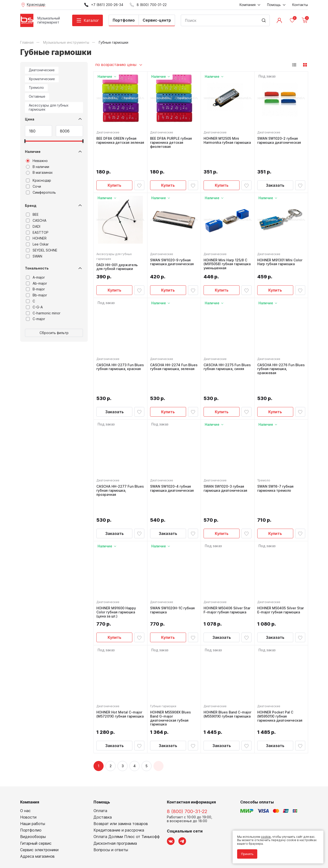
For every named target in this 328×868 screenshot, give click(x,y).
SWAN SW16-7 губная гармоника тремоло (277, 452)
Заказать (275, 167)
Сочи (33, 186)
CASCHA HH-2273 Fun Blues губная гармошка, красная (118, 350)
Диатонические (42, 70)
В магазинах (39, 173)
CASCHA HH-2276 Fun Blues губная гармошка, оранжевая (278, 350)
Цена (30, 119)
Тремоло (36, 87)
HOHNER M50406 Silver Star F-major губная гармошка (224, 559)
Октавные (37, 96)
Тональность (37, 268)
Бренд (31, 206)
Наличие (33, 152)
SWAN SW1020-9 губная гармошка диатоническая (173, 243)
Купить (114, 167)
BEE (32, 215)
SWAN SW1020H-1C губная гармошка (174, 557)
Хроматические (42, 79)
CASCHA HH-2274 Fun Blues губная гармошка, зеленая (171, 350)
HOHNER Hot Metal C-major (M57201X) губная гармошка (118, 663)
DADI (33, 227)
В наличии (38, 167)
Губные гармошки (164, 653)
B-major (35, 289)
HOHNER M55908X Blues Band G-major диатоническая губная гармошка (172, 665)
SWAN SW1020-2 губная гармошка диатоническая (280, 139)
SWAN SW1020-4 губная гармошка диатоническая (173, 452)
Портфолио (124, 20)
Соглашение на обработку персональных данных (56, 846)
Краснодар (38, 180)
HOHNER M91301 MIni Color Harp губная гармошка (281, 243)
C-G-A (34, 307)
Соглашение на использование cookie (48, 850)
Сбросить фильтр (54, 333)
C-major (35, 319)
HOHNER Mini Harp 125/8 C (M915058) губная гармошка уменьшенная (227, 245)
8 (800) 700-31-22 (187, 759)
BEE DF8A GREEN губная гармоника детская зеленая (118, 141)
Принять (245, 852)
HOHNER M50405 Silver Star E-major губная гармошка (278, 559)
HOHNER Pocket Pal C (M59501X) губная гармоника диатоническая (281, 663)
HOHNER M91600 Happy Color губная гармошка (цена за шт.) (117, 559)
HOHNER (36, 238)
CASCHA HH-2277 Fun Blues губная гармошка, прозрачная (118, 455)
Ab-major (36, 283)
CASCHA (36, 221)
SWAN (34, 256)
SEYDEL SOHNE (42, 250)
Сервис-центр (157, 20)
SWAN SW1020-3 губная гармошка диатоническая (227, 452)
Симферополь (41, 192)
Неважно (37, 161)
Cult (80, 857)
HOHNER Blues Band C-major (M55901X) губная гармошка (225, 663)
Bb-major (36, 295)
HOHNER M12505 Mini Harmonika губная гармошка (223, 141)
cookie (264, 835)
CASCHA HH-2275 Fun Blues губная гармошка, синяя (225, 350)
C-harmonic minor (43, 313)
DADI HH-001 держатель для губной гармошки (118, 248)
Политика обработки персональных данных (52, 843)
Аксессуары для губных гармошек (49, 107)
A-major (35, 277)
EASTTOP (37, 233)
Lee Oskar (37, 244)
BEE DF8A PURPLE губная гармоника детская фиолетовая (172, 141)
